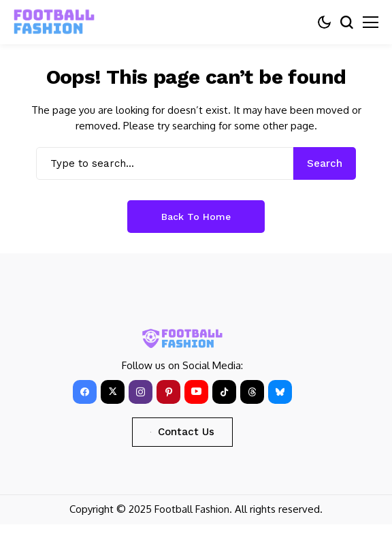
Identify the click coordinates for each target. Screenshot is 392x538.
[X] (113, 392)
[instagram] (141, 392)
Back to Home (196, 217)
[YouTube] (196, 392)
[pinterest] (168, 392)
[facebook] (85, 392)
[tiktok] (224, 392)
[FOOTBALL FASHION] (54, 22)
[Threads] (252, 392)
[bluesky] (280, 392)
